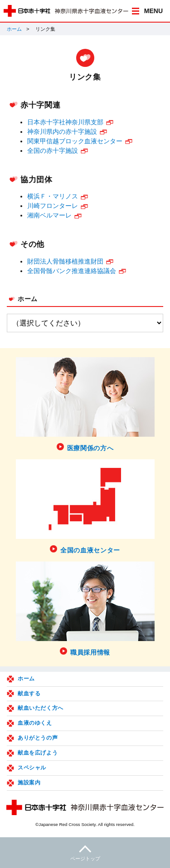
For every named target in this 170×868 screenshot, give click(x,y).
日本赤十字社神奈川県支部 (65, 122)
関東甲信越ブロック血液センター (75, 141)
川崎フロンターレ (53, 206)
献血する (29, 693)
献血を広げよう (38, 753)
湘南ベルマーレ (49, 215)
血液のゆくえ (35, 723)
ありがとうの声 (38, 738)
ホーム (14, 29)
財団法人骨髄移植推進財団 (65, 261)
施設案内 (29, 783)
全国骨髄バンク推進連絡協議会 (72, 271)
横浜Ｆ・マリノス (53, 196)
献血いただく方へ (41, 708)
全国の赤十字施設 (53, 151)
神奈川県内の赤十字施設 (62, 132)
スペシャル (32, 768)
